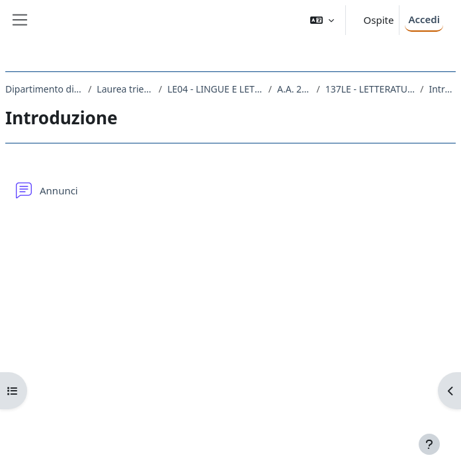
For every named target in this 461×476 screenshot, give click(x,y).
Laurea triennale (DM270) (125, 89)
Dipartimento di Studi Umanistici (44, 89)
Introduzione (442, 89)
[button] (322, 20)
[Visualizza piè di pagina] (429, 444)
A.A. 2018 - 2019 (294, 89)
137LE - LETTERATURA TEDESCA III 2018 (370, 89)
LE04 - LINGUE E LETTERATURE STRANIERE (215, 89)
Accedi (424, 19)
